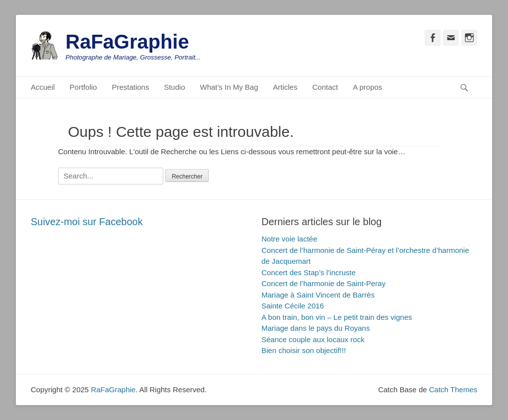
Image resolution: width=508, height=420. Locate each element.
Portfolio (83, 87)
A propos (367, 87)
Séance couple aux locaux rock (313, 339)
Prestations (130, 87)
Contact (325, 87)
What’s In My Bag (229, 87)
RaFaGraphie (127, 42)
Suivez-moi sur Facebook (87, 222)
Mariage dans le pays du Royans (316, 328)
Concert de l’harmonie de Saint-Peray (323, 283)
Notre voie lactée (289, 239)
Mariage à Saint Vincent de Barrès (318, 295)
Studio (174, 87)
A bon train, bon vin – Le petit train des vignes (337, 317)
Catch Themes (453, 390)
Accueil (43, 87)
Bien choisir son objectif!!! (304, 350)
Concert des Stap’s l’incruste (309, 272)
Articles (285, 87)
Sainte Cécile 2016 (293, 306)
